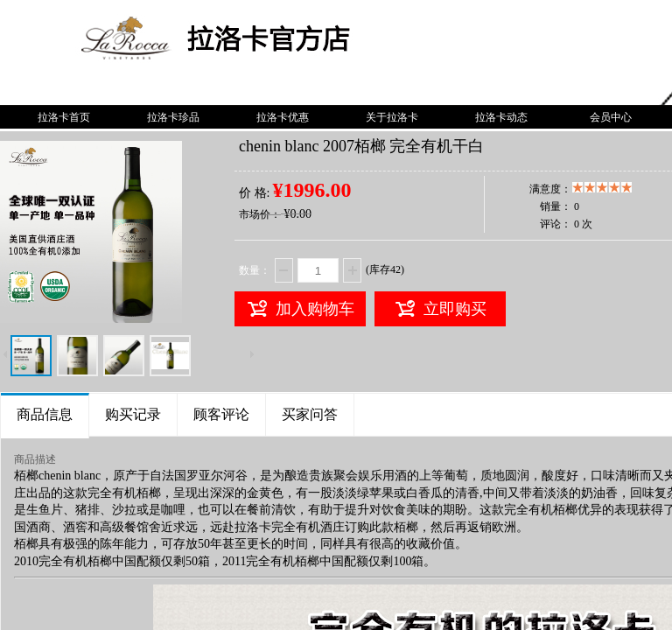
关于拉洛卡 (392, 117)
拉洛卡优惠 (283, 117)
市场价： (260, 214)
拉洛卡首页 (64, 117)
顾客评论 (221, 414)
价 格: (254, 193)
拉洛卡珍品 (173, 117)
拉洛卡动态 (501, 117)
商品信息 (45, 414)
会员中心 (611, 117)
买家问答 (310, 414)
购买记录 (133, 414)
